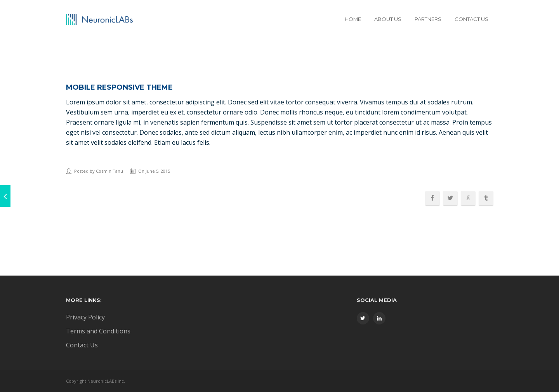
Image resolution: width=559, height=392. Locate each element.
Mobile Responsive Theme (119, 87)
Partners (428, 19)
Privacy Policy (85, 317)
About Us (388, 19)
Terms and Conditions (98, 331)
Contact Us (471, 19)
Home (353, 19)
